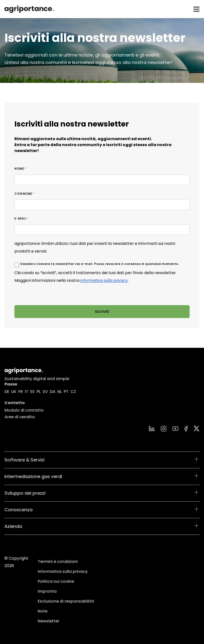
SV (45, 392)
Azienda (13, 526)
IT (27, 392)
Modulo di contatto (24, 410)
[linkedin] (152, 429)
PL (39, 392)
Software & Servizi (24, 460)
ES (33, 392)
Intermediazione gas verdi (33, 476)
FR (21, 392)
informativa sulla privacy (104, 280)
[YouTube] (175, 429)
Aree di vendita (20, 417)
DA (53, 392)
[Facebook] (186, 429)
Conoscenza (18, 510)
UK (14, 392)
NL (60, 392)
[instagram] (164, 429)
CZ (73, 392)
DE (7, 392)
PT (66, 392)
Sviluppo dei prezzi (25, 493)
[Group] (197, 429)
